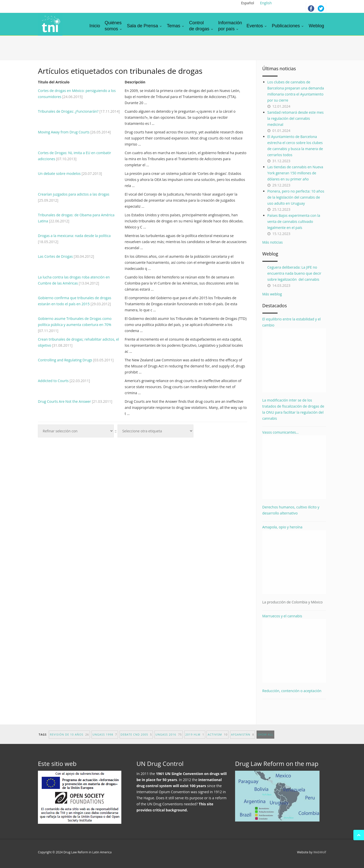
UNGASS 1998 (105, 740)
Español (248, 3)
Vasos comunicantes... (294, 465)
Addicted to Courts (53, 381)
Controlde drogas (201, 26)
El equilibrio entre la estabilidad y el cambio (294, 354)
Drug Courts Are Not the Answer (64, 401)
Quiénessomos (113, 26)
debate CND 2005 (136, 740)
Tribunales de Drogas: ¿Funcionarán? (69, 111)
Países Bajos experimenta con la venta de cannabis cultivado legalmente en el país (294, 221)
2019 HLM (195, 740)
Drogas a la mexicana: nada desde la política (74, 236)
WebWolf (320, 852)
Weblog (316, 26)
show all (265, 740)
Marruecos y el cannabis (294, 648)
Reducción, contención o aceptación (292, 691)
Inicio (95, 26)
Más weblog (272, 294)
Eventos (257, 26)
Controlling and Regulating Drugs (65, 360)
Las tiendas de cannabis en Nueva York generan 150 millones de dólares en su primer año (295, 173)
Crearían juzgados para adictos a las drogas (74, 194)
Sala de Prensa (145, 26)
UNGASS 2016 (169, 740)
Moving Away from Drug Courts (64, 132)
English (266, 3)
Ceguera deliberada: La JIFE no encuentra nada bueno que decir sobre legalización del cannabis (294, 273)
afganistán (243, 740)
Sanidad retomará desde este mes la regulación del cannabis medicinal (296, 118)
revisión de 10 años (69, 740)
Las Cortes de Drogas (55, 256)
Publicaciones (288, 26)
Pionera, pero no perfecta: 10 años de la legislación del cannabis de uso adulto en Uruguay (296, 197)
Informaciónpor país (230, 26)
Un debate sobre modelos (59, 173)
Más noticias (273, 242)
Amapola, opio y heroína (294, 565)
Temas (176, 26)
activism (218, 740)
